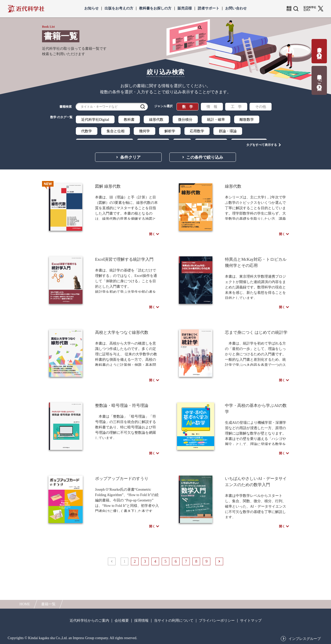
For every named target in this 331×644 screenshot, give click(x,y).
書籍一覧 (48, 604)
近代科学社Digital (95, 120)
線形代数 (156, 120)
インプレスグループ (305, 639)
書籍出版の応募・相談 (319, 48)
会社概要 (122, 621)
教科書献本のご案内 (319, 77)
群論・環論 (228, 131)
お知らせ (91, 8)
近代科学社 (26, 9)
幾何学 (144, 131)
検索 (143, 107)
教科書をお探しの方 (155, 8)
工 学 (236, 107)
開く (152, 233)
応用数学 (197, 131)
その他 (261, 107)
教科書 (129, 120)
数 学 (188, 107)
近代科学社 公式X (310, 9)
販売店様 (185, 8)
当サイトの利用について (174, 621)
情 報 (212, 107)
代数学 (87, 131)
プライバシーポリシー (217, 621)
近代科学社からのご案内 (89, 621)
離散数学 (247, 120)
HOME (25, 604)
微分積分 (185, 120)
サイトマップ (251, 621)
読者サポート (209, 8)
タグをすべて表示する (262, 141)
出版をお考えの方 (119, 8)
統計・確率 (216, 120)
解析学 (170, 131)
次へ (219, 588)
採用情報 (141, 621)
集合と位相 (116, 131)
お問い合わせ (236, 8)
